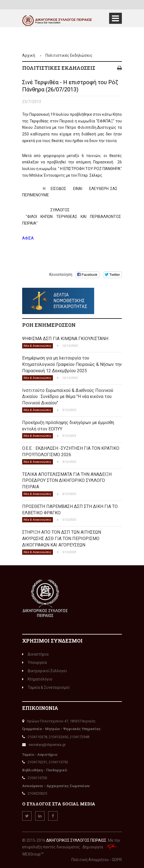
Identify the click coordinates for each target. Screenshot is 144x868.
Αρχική (29, 55)
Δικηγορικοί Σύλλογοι (45, 671)
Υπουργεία (34, 662)
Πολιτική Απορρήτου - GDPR (97, 860)
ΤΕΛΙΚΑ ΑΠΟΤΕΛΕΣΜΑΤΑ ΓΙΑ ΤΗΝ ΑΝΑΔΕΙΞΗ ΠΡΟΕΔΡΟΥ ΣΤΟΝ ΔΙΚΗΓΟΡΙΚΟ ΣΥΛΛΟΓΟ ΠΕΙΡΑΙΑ (67, 481)
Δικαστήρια (35, 654)
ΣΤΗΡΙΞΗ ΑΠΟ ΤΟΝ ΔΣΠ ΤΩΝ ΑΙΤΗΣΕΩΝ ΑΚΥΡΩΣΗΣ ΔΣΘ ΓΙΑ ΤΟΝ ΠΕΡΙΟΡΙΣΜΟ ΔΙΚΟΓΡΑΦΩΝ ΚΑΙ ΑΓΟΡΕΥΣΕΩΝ (62, 539)
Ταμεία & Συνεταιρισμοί (46, 687)
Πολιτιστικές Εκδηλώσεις (69, 55)
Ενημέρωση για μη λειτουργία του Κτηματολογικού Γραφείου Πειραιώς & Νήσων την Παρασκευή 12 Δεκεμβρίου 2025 (72, 364)
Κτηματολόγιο (37, 679)
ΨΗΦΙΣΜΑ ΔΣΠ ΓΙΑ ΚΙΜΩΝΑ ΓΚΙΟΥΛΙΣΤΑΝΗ (65, 339)
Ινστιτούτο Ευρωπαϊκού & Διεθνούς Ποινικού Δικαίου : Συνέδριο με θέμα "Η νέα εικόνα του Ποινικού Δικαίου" (68, 397)
